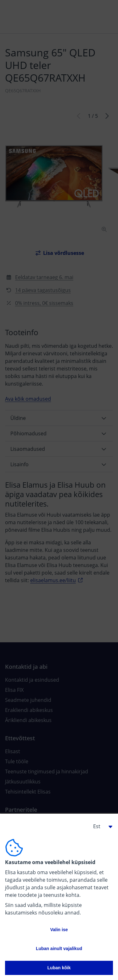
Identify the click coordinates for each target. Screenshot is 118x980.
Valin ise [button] (59, 930)
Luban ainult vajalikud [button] (59, 948)
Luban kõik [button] (59, 968)
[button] (100, 826)
